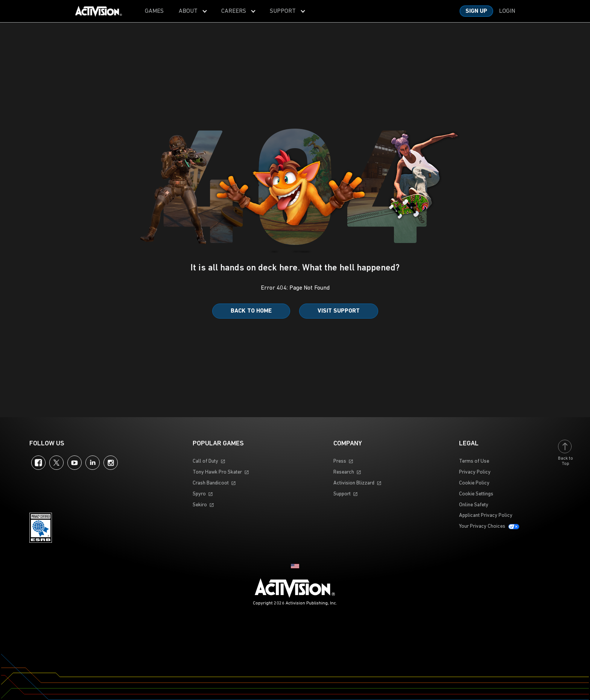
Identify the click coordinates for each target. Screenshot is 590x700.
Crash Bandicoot (211, 483)
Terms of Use (474, 461)
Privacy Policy (475, 472)
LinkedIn (93, 463)
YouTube (75, 463)
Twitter (56, 463)
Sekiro (200, 505)
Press (340, 461)
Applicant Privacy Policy (486, 516)
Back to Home (251, 311)
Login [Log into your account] (507, 11)
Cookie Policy (474, 483)
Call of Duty (205, 461)
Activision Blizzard (354, 483)
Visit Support (339, 311)
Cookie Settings (476, 494)
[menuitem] (154, 11)
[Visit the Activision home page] (99, 11)
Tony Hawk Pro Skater (217, 472)
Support (342, 494)
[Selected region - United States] (295, 566)
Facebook (38, 463)
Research (344, 472)
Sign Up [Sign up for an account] (476, 11)
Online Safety (474, 505)
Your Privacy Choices (482, 526)
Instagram (111, 463)
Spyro (199, 494)
